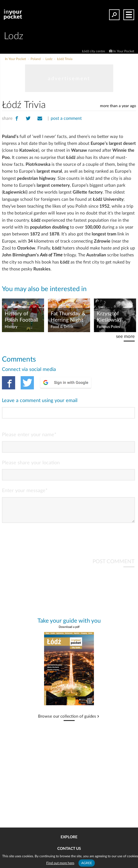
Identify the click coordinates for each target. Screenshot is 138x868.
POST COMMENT (113, 566)
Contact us (69, 849)
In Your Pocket (124, 51)
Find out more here (60, 863)
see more (125, 336)
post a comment (66, 118)
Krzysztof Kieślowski (109, 317)
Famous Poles (108, 327)
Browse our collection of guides (67, 721)
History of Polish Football (21, 317)
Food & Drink (62, 327)
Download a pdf (69, 631)
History (11, 327)
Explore (69, 837)
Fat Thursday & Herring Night (68, 317)
